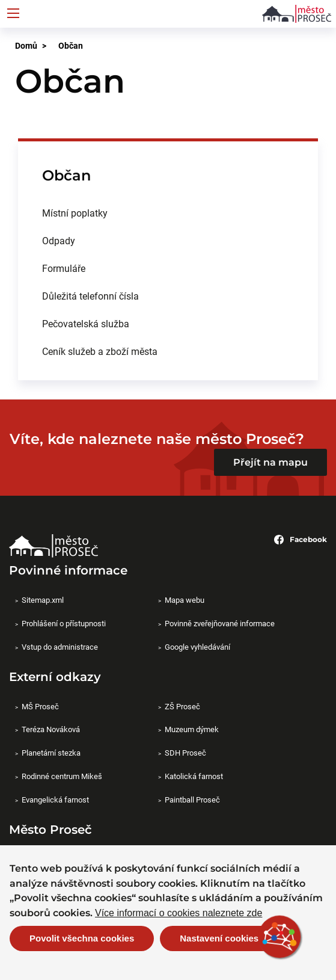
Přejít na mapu (270, 462)
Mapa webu (185, 600)
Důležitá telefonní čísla (90, 296)
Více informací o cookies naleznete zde (179, 915)
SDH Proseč (185, 753)
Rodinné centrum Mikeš (62, 776)
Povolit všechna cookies (82, 941)
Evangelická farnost (55, 800)
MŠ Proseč (40, 706)
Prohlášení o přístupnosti (64, 623)
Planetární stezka (51, 753)
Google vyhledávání (197, 647)
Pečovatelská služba (86, 323)
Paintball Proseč (192, 800)
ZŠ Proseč (182, 706)
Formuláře (64, 268)
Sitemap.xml (43, 600)
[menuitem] (168, 213)
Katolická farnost (194, 776)
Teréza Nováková (51, 729)
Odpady (59, 240)
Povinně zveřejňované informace (220, 623)
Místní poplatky (75, 213)
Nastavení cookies (219, 941)
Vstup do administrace (60, 647)
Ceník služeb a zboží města (100, 351)
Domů (26, 45)
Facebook (301, 540)
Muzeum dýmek (192, 729)
